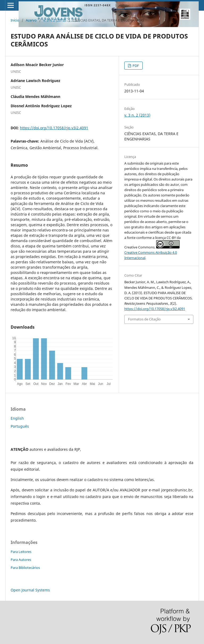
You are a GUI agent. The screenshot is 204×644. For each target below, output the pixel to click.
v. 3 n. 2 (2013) (55, 20)
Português (20, 426)
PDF (135, 66)
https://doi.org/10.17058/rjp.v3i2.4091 (54, 128)
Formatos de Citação (144, 319)
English (17, 418)
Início (15, 20)
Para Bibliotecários (25, 568)
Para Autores (21, 560)
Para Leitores (21, 552)
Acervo (31, 20)
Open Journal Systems (30, 590)
